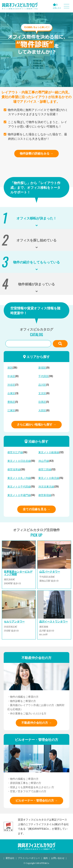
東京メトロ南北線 (49, 478)
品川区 (42, 385)
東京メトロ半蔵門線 (19, 495)
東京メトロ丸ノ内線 (19, 478)
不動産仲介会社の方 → (36, 723)
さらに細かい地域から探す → (36, 425)
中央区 (11, 376)
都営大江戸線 (15, 452)
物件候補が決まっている (36, 284)
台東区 (11, 393)
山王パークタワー (50, 572)
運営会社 (10, 858)
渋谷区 (11, 385)
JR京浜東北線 (46, 487)
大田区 (42, 411)
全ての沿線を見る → (36, 509)
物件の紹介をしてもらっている (36, 262)
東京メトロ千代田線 (19, 487)
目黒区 (42, 402)
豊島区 (11, 402)
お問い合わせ (58, 858)
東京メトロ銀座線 (49, 452)
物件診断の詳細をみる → (36, 153)
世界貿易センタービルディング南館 (18, 573)
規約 (46, 858)
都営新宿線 (45, 495)
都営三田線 (45, 470)
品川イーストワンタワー (54, 622)
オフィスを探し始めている (36, 240)
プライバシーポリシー (29, 858)
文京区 (42, 393)
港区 (10, 368)
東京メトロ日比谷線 (19, 461)
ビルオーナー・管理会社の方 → (36, 801)
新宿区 (42, 368)
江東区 (11, 411)
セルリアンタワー (14, 622)
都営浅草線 (14, 470)
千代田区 (44, 376)
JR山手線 (44, 461)
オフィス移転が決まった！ (36, 218)
